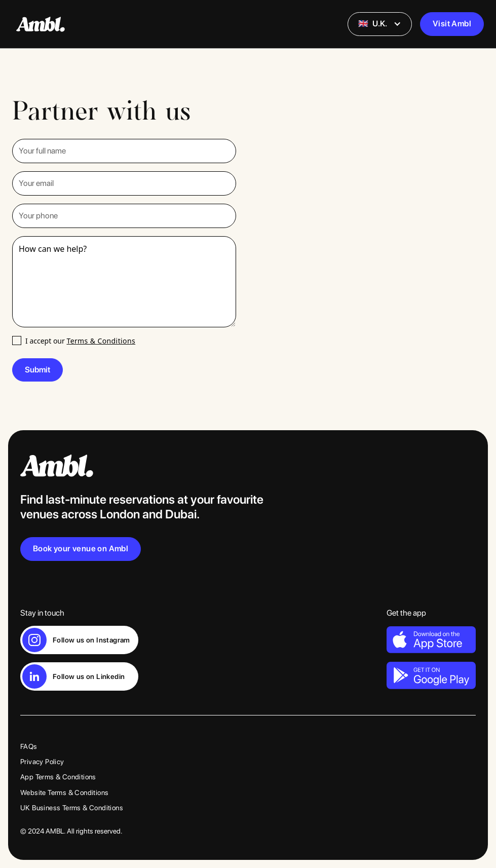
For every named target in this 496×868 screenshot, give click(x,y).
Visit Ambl (452, 24)
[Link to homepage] (41, 24)
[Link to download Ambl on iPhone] (431, 639)
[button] (380, 24)
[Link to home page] (248, 466)
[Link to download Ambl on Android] (431, 675)
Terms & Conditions (101, 341)
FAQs (29, 746)
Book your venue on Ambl (81, 549)
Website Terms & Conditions (64, 792)
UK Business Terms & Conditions (72, 808)
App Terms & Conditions (58, 777)
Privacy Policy (42, 762)
